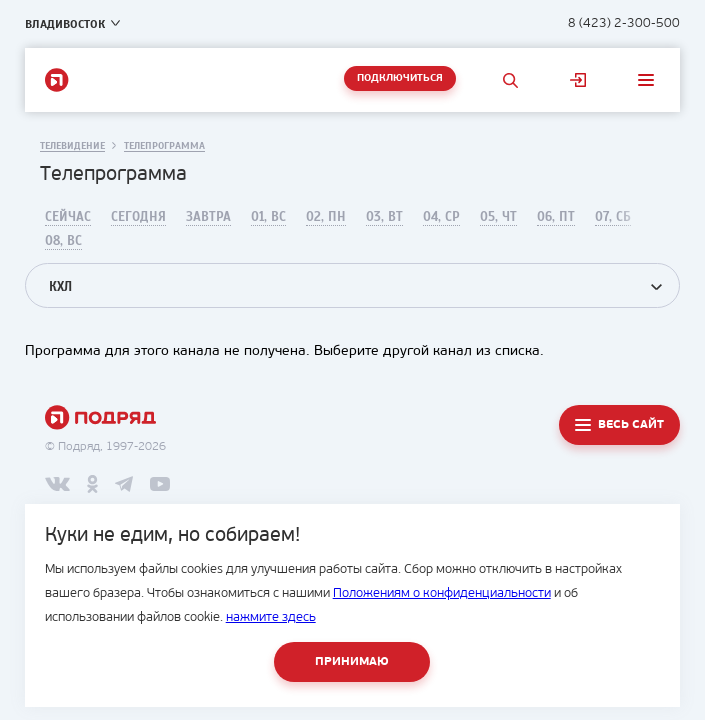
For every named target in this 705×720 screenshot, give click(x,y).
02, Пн (326, 217)
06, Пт (556, 217)
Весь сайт (631, 425)
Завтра (208, 217)
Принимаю (352, 662)
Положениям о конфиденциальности (442, 593)
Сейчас (68, 217)
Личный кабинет (578, 80)
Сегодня (138, 217)
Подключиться (400, 78)
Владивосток (65, 24)
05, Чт (498, 217)
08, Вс (63, 241)
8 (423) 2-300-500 (624, 23)
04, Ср (441, 217)
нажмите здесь (271, 617)
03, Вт (384, 217)
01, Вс (268, 217)
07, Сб (613, 217)
